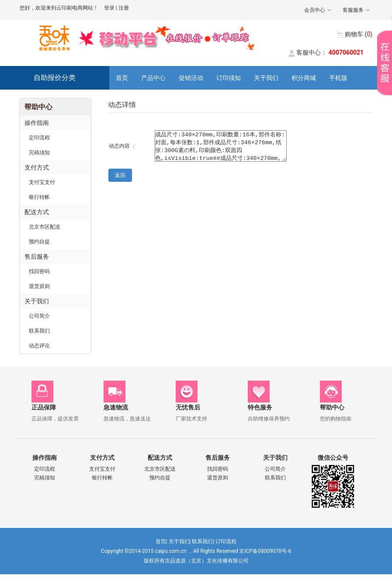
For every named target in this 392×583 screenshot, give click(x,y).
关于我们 (266, 78)
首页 (122, 78)
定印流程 (39, 138)
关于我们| (180, 541)
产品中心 (153, 78)
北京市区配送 (45, 227)
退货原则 (39, 286)
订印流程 (226, 541)
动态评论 (39, 346)
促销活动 (191, 78)
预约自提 (39, 242)
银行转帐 (39, 197)
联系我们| (203, 541)
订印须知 (229, 78)
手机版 (338, 78)
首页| (161, 541)
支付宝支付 (42, 182)
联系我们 (39, 331)
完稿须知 (39, 153)
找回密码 (39, 271)
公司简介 (39, 316)
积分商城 (304, 78)
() (359, 34)
